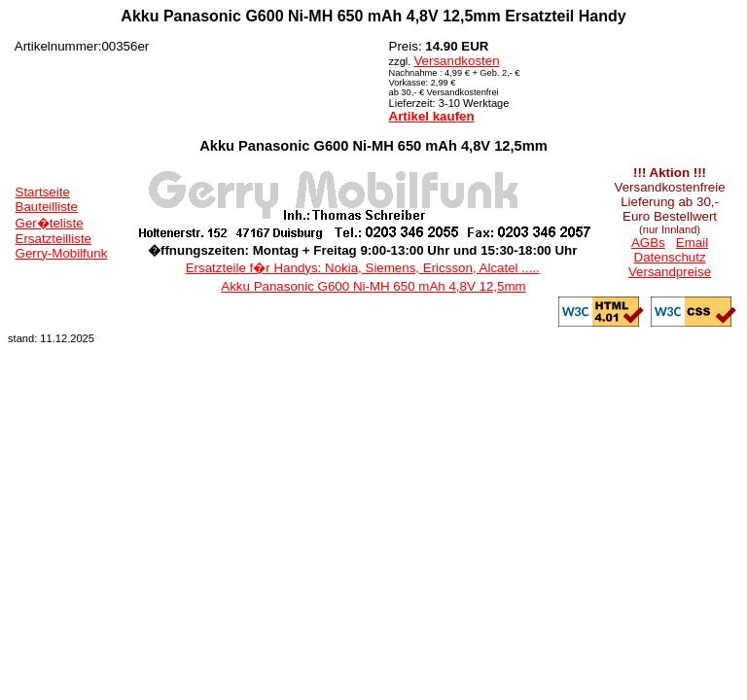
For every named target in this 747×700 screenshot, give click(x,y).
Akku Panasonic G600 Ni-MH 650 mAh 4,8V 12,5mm (373, 286)
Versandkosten (456, 61)
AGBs (648, 243)
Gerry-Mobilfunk (62, 253)
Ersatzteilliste (54, 239)
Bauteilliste (47, 207)
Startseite (43, 192)
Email (692, 243)
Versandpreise (670, 272)
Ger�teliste (50, 223)
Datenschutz (670, 257)
